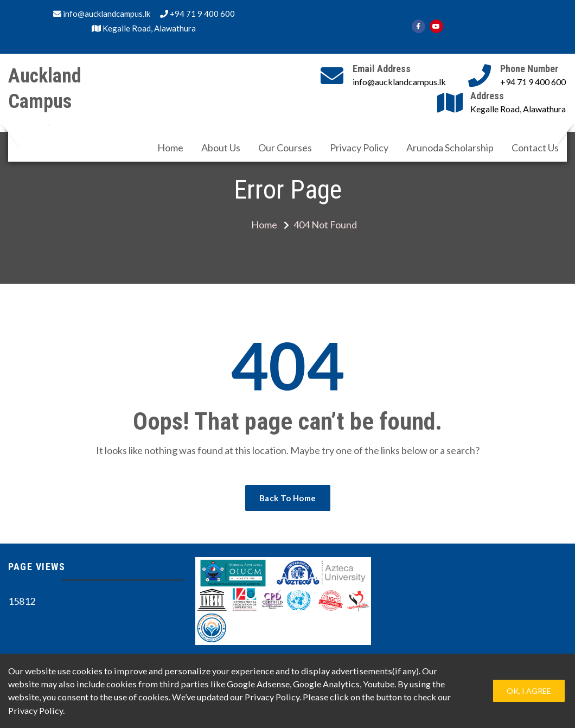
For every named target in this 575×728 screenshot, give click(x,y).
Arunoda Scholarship (450, 148)
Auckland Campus (45, 89)
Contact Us (535, 148)
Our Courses (285, 148)
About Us (221, 148)
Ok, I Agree (529, 691)
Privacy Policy (359, 148)
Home (170, 148)
